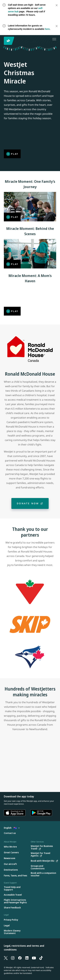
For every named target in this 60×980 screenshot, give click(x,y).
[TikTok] (41, 958)
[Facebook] (20, 958)
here (47, 29)
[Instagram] (13, 958)
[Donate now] (30, 503)
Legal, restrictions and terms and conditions (24, 948)
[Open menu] (54, 39)
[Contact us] (10, 833)
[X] (6, 958)
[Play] (30, 144)
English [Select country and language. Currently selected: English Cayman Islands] (12, 828)
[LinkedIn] (27, 958)
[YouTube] (34, 958)
